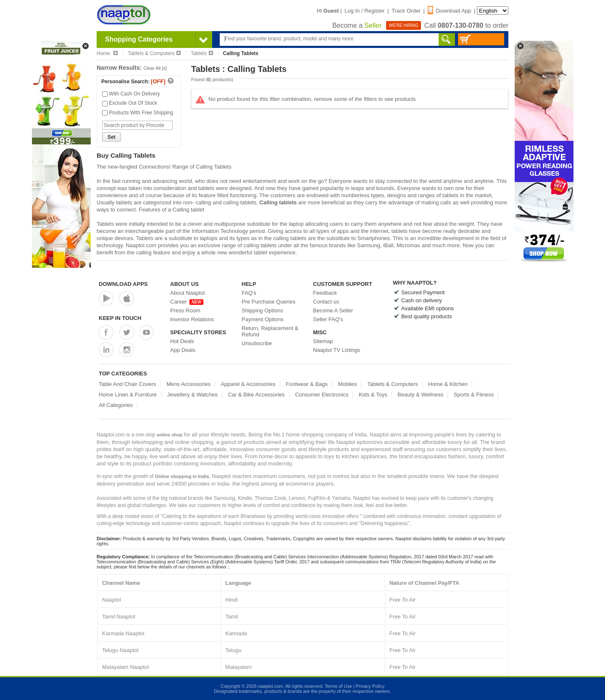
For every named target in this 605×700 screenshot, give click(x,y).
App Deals (183, 350)
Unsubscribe (257, 343)
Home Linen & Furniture (128, 395)
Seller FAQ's (328, 319)
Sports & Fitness (474, 395)
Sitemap (323, 341)
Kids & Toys (373, 395)
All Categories (116, 405)
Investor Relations (192, 319)
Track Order (406, 11)
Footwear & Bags (307, 384)
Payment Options (263, 319)
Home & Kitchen (448, 384)
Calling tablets (278, 202)
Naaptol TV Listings (337, 350)
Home (107, 53)
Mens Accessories (188, 384)
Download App (450, 11)
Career (187, 302)
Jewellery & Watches (192, 395)
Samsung (369, 245)
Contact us (326, 302)
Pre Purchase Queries (268, 302)
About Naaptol (187, 293)
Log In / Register (364, 11)
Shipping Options (262, 310)
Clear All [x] (155, 68)
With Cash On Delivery (131, 94)
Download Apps (123, 284)
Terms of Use (338, 686)
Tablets (202, 53)
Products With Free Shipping (138, 113)
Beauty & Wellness (420, 395)
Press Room (185, 310)
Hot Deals (182, 341)
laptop (296, 224)
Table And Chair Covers (128, 384)
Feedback (325, 293)
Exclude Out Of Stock (130, 103)
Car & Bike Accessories (256, 395)
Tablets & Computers (154, 53)
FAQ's (249, 293)
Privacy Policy (370, 686)
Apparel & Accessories (248, 384)
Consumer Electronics (322, 395)
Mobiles (348, 384)
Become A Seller (333, 310)
